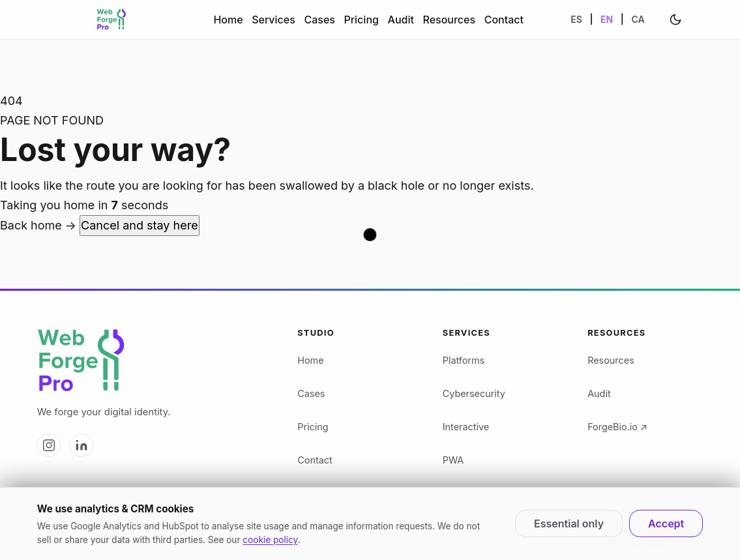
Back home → (40, 225)
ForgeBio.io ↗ (617, 427)
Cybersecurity (474, 393)
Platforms (464, 360)
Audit (401, 20)
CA (638, 19)
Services (274, 20)
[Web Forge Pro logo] (153, 361)
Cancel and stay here (140, 225)
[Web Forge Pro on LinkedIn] (81, 445)
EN (607, 19)
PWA (453, 460)
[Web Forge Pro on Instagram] (49, 445)
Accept (666, 523)
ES (576, 19)
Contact (504, 20)
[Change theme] (675, 20)
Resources (449, 20)
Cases (319, 20)
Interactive (466, 427)
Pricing (362, 20)
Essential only (569, 523)
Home (228, 20)
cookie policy (270, 540)
